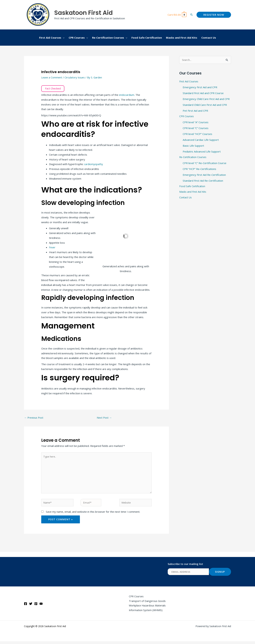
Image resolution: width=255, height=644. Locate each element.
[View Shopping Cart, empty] (177, 15)
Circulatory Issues (76, 77)
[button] (192, 15)
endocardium (127, 95)
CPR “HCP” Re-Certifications (199, 169)
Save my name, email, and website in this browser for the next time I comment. (93, 514)
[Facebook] (26, 606)
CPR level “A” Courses (196, 123)
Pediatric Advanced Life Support (202, 152)
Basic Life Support (193, 146)
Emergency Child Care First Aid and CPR (206, 99)
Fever (52, 247)
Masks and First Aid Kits (193, 192)
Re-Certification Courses (194, 158)
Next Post (105, 418)
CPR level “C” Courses (196, 128)
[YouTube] (41, 606)
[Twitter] (31, 606)
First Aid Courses (189, 82)
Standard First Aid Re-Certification (203, 181)
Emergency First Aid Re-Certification (204, 175)
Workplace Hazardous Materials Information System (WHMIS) (146, 611)
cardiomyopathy (94, 164)
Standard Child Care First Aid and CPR (205, 105)
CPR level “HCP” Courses (197, 134)
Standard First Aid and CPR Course (203, 93)
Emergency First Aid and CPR (200, 88)
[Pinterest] (36, 606)
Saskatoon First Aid (83, 13)
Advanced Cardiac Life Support (201, 140)
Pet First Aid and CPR (195, 111)
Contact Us (186, 198)
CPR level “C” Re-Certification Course (205, 163)
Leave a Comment (52, 77)
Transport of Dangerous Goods (146, 603)
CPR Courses (187, 117)
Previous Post (34, 418)
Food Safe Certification (193, 186)
